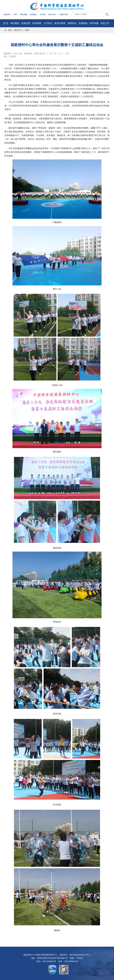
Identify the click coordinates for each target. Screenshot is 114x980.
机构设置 (26, 23)
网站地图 (24, 15)
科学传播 (94, 23)
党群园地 (83, 23)
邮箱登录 (7, 15)
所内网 (43, 15)
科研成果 (37, 23)
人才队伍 (48, 23)
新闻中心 (19, 30)
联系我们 (34, 15)
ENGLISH (52, 15)
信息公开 (105, 23)
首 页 (6, 23)
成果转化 (72, 23)
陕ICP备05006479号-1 (80, 955)
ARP (15, 15)
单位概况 (15, 23)
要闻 (27, 30)
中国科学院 (63, 15)
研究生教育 (60, 23)
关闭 (12, 56)
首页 (10, 30)
